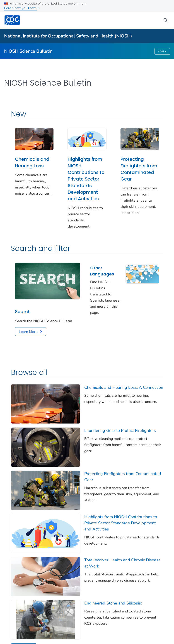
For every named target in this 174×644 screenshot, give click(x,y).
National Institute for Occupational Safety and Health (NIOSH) (68, 36)
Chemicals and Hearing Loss (32, 162)
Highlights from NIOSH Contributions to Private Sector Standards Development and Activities (86, 179)
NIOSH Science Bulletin (28, 51)
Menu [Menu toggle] (162, 51)
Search (23, 312)
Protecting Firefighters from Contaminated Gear (139, 169)
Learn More (28, 332)
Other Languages (102, 271)
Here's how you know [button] (22, 8)
